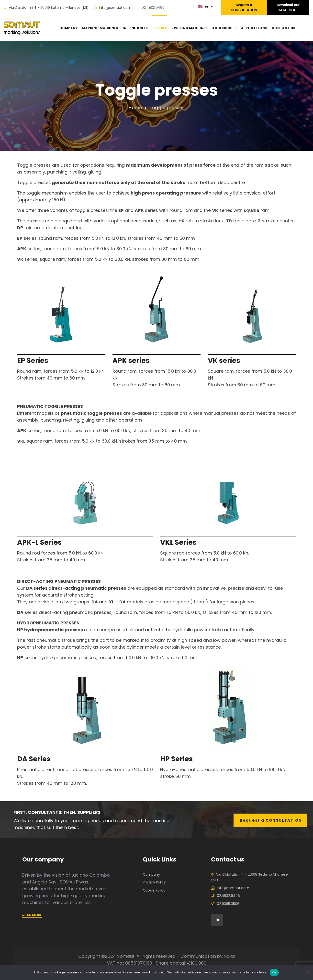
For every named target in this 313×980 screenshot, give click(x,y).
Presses (160, 28)
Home (137, 108)
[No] (307, 972)
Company (68, 28)
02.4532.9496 (153, 8)
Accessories (224, 28)
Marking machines (100, 28)
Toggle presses (167, 108)
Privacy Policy (154, 882)
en (209, 6)
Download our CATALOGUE (288, 7)
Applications (254, 28)
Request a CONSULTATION (244, 7)
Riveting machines (190, 28)
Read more (32, 915)
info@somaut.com (115, 8)
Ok (274, 972)
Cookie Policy (154, 890)
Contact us (284, 28)
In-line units (135, 28)
